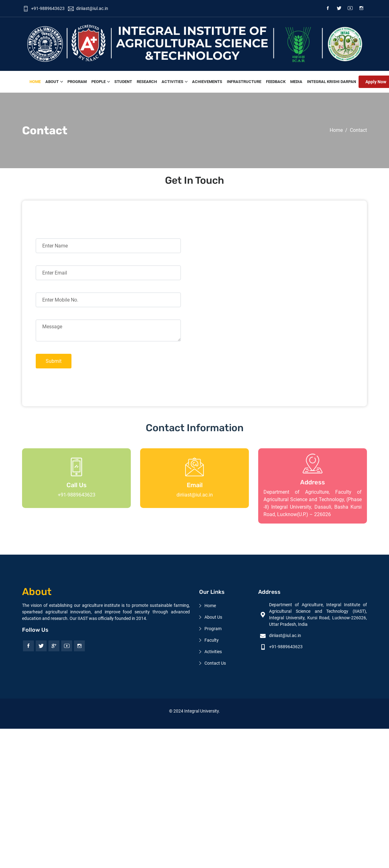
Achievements (207, 82)
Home (35, 82)
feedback (276, 82)
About (52, 82)
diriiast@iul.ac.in (195, 495)
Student (123, 82)
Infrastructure (244, 82)
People (98, 82)
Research (147, 82)
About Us (213, 617)
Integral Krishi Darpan (332, 82)
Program (77, 82)
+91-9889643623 (44, 8)
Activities (172, 82)
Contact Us (215, 663)
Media (296, 82)
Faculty (212, 640)
